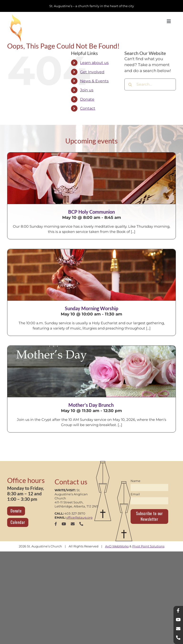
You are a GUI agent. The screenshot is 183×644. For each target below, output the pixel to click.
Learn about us (94, 63)
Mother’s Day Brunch (91, 405)
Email (135, 494)
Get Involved (92, 72)
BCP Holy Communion (91, 212)
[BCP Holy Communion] (91, 178)
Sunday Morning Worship (91, 308)
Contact (88, 108)
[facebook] (56, 524)
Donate (87, 99)
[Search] (130, 84)
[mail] (73, 524)
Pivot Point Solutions (148, 546)
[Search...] (150, 84)
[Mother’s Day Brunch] (91, 371)
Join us (87, 90)
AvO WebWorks (117, 546)
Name (135, 481)
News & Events (94, 81)
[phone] (81, 524)
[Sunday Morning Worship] (91, 275)
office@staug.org (79, 517)
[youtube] (64, 524)
